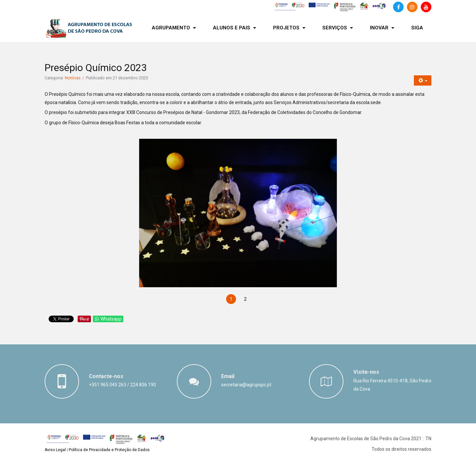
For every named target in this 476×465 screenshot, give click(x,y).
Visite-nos (366, 372)
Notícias (73, 78)
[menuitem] (174, 28)
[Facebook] (398, 7)
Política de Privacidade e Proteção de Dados (109, 450)
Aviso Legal (55, 450)
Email (228, 376)
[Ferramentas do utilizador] (423, 80)
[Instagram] (412, 7)
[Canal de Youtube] (426, 7)
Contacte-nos (106, 376)
